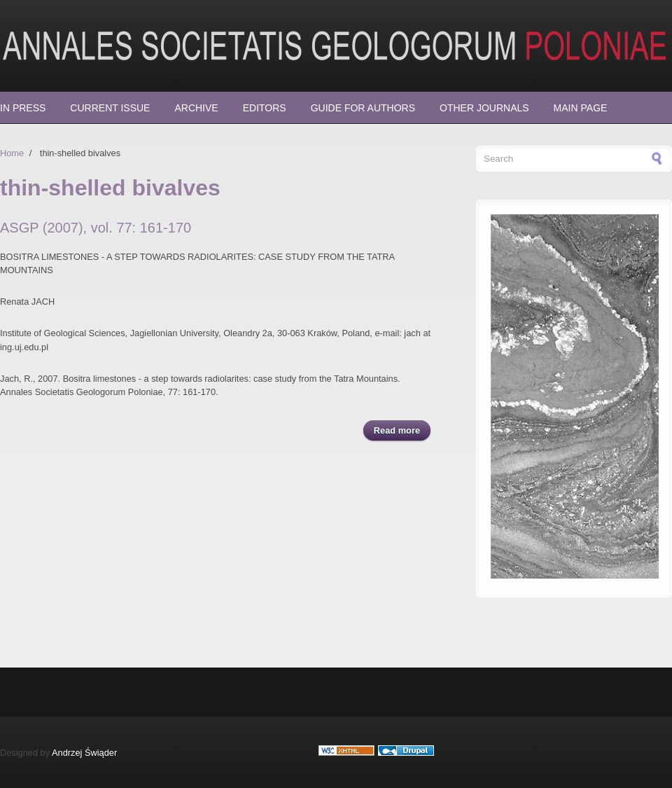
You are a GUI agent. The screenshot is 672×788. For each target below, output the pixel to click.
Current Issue (110, 108)
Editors (265, 108)
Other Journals (484, 108)
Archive (196, 108)
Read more (402, 430)
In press (23, 108)
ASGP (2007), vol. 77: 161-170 (96, 228)
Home (12, 153)
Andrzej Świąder (84, 753)
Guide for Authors (363, 108)
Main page (581, 108)
